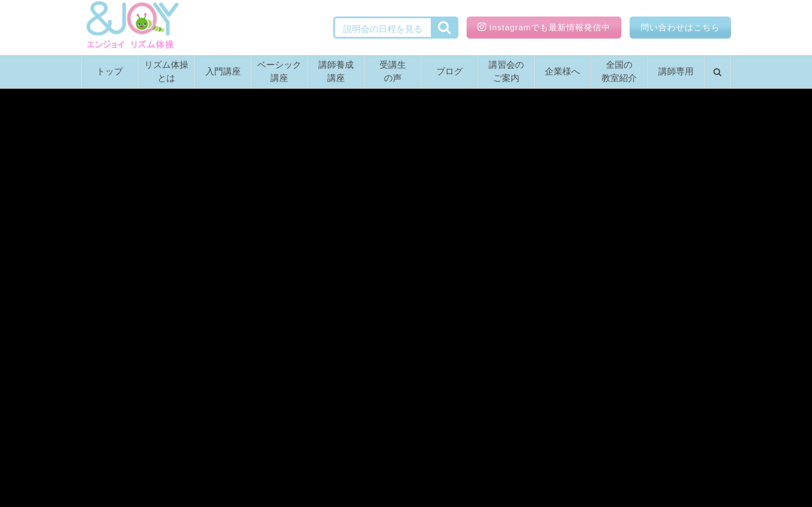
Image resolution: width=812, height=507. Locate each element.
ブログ (450, 71)
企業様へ (562, 71)
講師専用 (676, 71)
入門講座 (223, 71)
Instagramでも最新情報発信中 (544, 27)
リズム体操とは (166, 71)
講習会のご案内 (506, 71)
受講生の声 (393, 71)
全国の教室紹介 (619, 71)
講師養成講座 (336, 71)
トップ (110, 71)
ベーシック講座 (279, 71)
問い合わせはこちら (680, 27)
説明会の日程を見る (383, 29)
